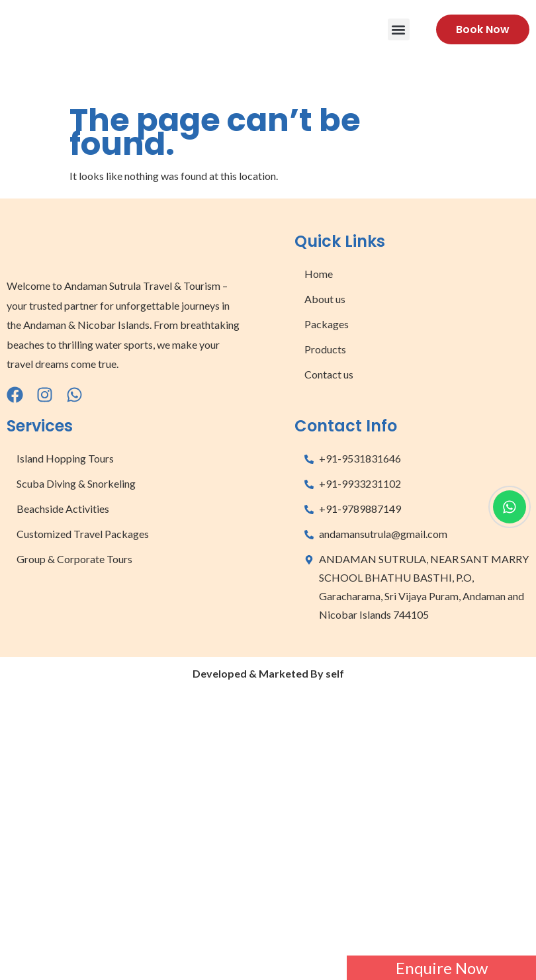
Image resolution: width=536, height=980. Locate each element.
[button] (399, 29)
